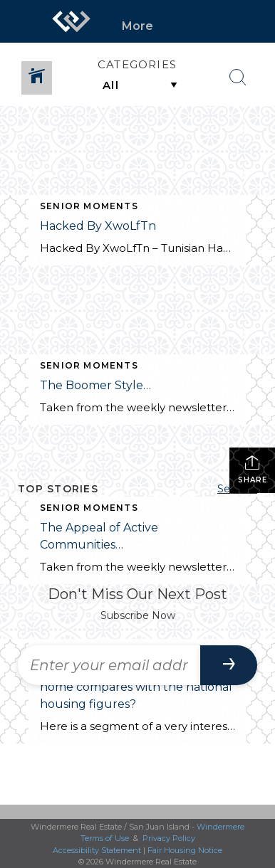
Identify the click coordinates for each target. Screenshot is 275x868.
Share (253, 469)
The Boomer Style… (97, 385)
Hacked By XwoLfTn (98, 226)
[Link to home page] (71, 21)
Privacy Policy (169, 838)
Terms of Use (105, 838)
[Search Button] (238, 78)
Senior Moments (89, 206)
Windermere (220, 827)
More (137, 26)
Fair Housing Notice (185, 850)
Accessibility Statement (97, 850)
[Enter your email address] (109, 665)
